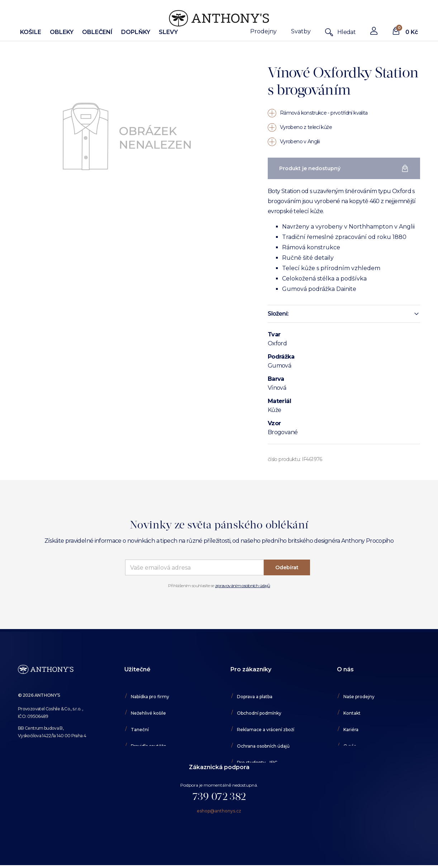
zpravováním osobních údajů (242, 586)
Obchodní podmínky (259, 713)
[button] (344, 314)
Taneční (140, 730)
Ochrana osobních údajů (263, 746)
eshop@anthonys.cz (219, 815)
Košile (31, 32)
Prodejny (263, 31)
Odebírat (287, 567)
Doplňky (136, 32)
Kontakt (352, 713)
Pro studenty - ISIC (257, 763)
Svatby (301, 31)
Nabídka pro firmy (150, 697)
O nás (350, 746)
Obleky (62, 32)
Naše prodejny (359, 697)
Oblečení (97, 32)
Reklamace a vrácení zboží (266, 730)
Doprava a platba (255, 697)
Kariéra (351, 730)
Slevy (168, 32)
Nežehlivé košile (148, 713)
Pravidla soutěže (149, 746)
